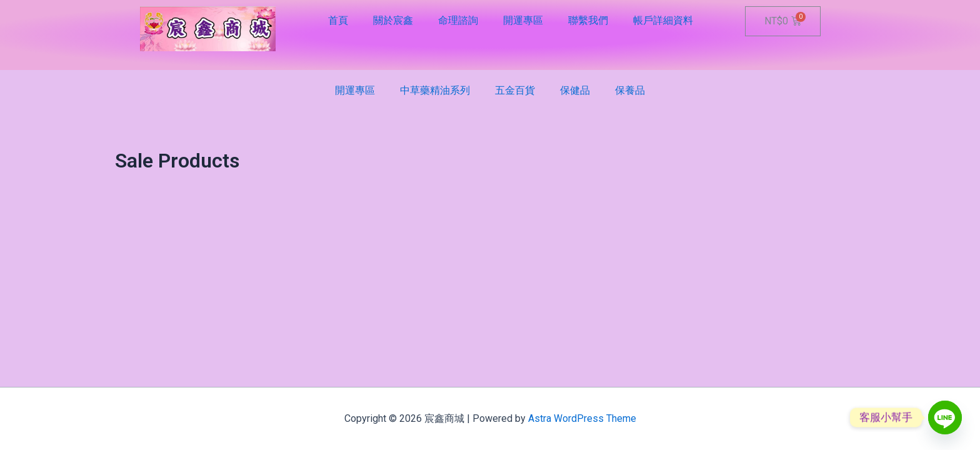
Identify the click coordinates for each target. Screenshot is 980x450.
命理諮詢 (458, 20)
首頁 (338, 20)
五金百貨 (515, 90)
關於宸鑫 (393, 20)
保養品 (630, 90)
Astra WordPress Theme (582, 418)
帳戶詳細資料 (663, 20)
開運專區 (523, 20)
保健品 (575, 90)
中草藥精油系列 (435, 90)
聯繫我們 (588, 20)
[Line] (945, 417)
